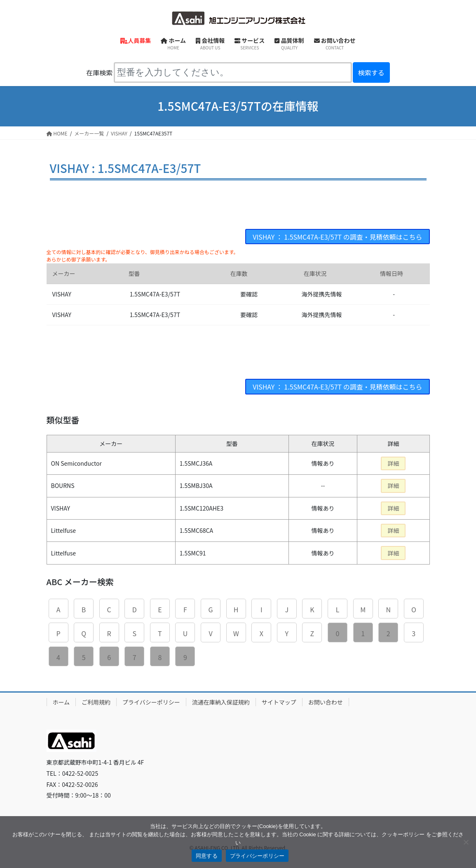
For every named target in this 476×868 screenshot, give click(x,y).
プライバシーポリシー (151, 702)
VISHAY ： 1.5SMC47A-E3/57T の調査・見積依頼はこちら (338, 237)
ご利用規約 (96, 702)
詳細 (393, 463)
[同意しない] (466, 842)
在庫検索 (99, 72)
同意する (207, 856)
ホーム (61, 702)
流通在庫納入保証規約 (221, 702)
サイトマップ (279, 702)
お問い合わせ (326, 702)
